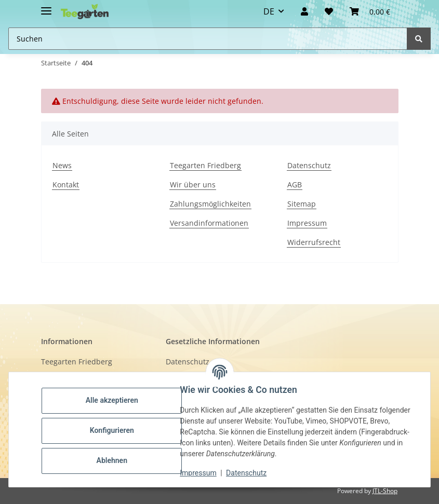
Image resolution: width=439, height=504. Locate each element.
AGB (295, 185)
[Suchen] (419, 39)
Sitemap (302, 204)
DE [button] (269, 11)
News (62, 165)
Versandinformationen (209, 223)
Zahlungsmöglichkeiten (210, 204)
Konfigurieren (114, 430)
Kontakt (66, 185)
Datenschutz (309, 165)
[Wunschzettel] (329, 11)
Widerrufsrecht (314, 242)
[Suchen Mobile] (208, 39)
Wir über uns (193, 185)
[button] (304, 11)
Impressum (307, 223)
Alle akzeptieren (114, 400)
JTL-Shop (385, 491)
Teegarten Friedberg (205, 165)
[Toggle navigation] (46, 6)
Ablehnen (114, 460)
